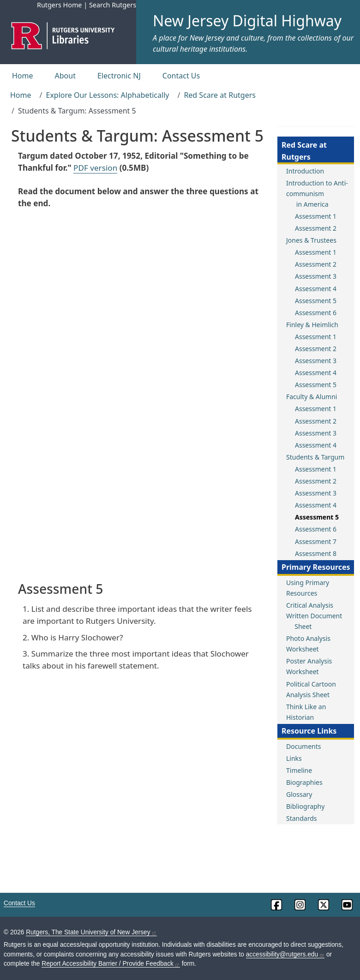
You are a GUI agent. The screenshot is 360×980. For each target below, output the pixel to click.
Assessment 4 (316, 289)
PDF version (95, 168)
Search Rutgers (113, 5)
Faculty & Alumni (312, 397)
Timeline (299, 770)
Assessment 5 (316, 301)
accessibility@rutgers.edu (285, 954)
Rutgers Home (60, 5)
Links (294, 758)
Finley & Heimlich (312, 325)
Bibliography (305, 806)
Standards (302, 818)
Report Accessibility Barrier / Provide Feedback (111, 964)
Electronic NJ (119, 76)
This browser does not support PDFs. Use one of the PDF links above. (138, 394)
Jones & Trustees (311, 240)
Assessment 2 (316, 228)
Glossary (299, 794)
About (65, 76)
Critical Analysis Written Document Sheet (314, 616)
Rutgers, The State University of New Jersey (91, 932)
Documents (303, 746)
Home (23, 76)
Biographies (304, 782)
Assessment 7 (316, 541)
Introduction (305, 171)
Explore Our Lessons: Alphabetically (107, 95)
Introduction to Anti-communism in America (317, 194)
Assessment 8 (316, 553)
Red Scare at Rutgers (220, 95)
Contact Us (181, 76)
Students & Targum (315, 457)
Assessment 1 (316, 216)
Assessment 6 (316, 313)
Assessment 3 (316, 276)
